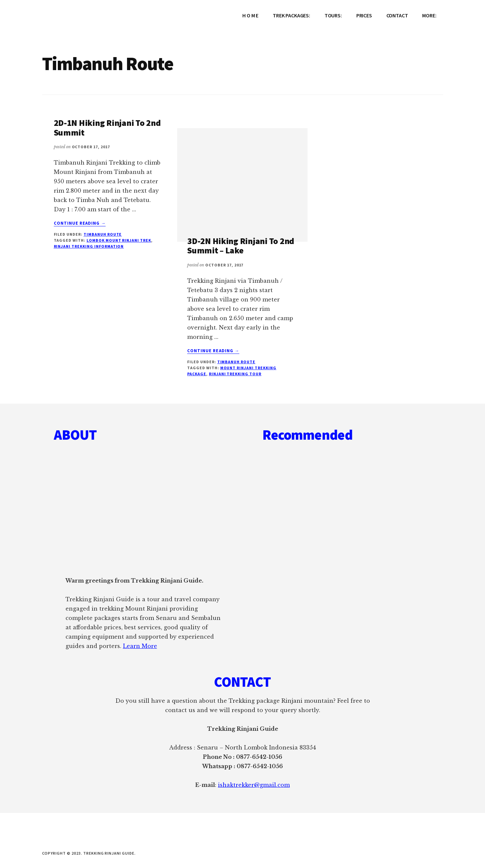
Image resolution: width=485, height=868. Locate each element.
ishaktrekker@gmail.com (254, 785)
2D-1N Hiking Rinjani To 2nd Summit (107, 128)
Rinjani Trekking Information (89, 246)
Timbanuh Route (103, 234)
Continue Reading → (80, 223)
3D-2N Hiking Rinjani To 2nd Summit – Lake (241, 246)
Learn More (140, 646)
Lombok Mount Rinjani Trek (119, 240)
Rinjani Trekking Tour (235, 374)
